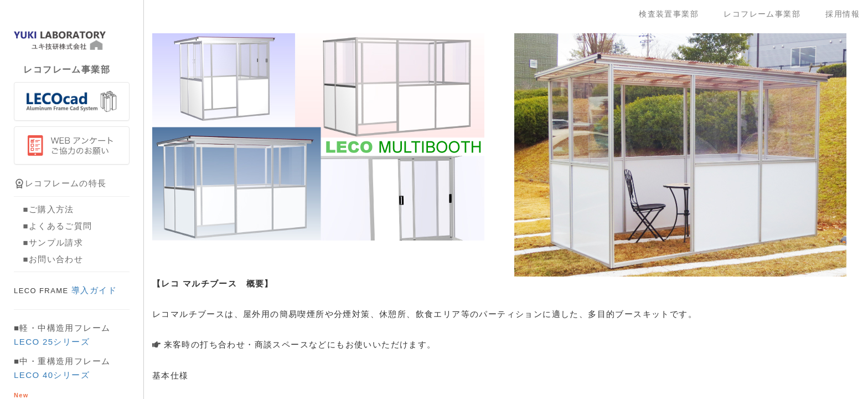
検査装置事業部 (673, 14)
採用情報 (843, 14)
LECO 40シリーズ (52, 375)
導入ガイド (65, 290)
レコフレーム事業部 (766, 14)
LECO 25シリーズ (52, 342)
